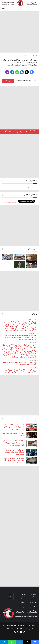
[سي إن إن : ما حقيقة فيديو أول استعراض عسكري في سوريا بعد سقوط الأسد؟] (32, 452)
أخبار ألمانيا (33, 602)
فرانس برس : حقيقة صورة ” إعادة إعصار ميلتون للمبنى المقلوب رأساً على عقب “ (14, 460)
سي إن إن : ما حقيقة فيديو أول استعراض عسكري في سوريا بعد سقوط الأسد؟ (15, 452)
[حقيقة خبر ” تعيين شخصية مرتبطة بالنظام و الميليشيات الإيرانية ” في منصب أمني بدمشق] (32, 427)
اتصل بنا (28, 625)
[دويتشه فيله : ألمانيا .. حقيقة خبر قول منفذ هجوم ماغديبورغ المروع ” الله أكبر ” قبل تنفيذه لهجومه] (32, 443)
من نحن (22, 625)
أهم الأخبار (22, 605)
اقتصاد (11, 599)
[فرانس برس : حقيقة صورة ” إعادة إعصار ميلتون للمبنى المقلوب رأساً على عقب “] (32, 460)
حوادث (11, 594)
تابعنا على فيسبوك (32, 187)
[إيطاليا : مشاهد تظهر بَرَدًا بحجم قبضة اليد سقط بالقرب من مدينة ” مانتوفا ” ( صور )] (32, 257)
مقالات (34, 607)
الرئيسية (34, 56)
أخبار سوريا (33, 599)
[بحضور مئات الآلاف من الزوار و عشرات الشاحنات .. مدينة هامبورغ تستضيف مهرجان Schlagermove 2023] (19, 257)
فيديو (35, 605)
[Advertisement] (19, 32)
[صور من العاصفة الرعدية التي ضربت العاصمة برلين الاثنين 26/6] (32, 265)
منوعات (23, 596)
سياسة (23, 599)
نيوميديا (23, 607)
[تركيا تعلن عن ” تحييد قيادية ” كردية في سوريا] (19, 265)
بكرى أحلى (22, 602)
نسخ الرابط (8, 81)
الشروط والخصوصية (13, 625)
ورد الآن (27, 56)
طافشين (10, 596)
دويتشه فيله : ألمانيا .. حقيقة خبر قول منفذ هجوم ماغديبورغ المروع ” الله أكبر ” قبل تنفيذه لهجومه (13, 443)
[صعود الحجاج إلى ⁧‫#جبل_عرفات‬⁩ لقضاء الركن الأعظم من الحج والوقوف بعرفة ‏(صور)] (7, 257)
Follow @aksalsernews (10, 202)
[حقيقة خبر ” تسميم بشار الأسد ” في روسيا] (32, 435)
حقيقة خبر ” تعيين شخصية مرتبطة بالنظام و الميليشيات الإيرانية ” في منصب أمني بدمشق (14, 427)
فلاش (23, 594)
